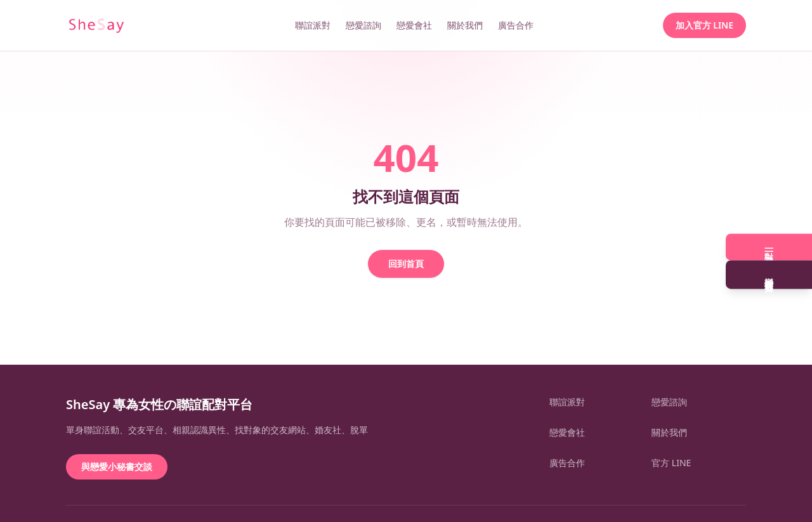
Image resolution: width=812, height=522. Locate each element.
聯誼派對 (313, 25)
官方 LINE (671, 463)
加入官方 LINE (704, 25)
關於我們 (465, 25)
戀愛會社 (414, 25)
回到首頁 (406, 264)
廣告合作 (516, 25)
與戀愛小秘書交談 (117, 467)
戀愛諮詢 (363, 25)
